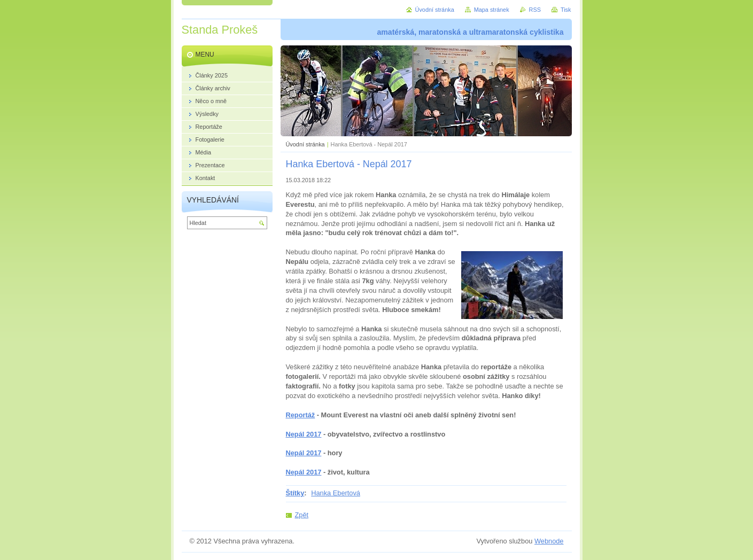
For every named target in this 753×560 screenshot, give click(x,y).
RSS (535, 10)
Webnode (549, 541)
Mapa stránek (492, 10)
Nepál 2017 (304, 434)
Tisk (566, 10)
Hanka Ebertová (336, 493)
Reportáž (301, 415)
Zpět (302, 515)
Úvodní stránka (305, 144)
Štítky (295, 493)
